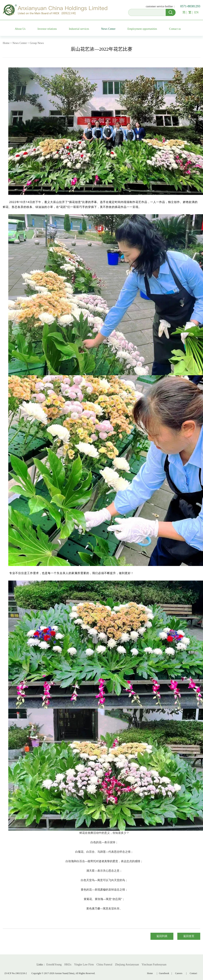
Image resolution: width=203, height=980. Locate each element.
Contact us (175, 29)
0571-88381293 (190, 6)
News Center (108, 29)
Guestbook (165, 973)
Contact (193, 973)
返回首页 (189, 936)
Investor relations (47, 29)
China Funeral (104, 965)
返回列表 (162, 936)
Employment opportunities (142, 29)
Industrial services (79, 29)
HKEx (68, 965)
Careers (179, 973)
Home (150, 973)
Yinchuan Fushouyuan (154, 965)
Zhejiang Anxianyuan (127, 965)
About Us (20, 29)
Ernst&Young (54, 965)
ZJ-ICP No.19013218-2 (16, 973)
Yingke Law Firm (84, 965)
